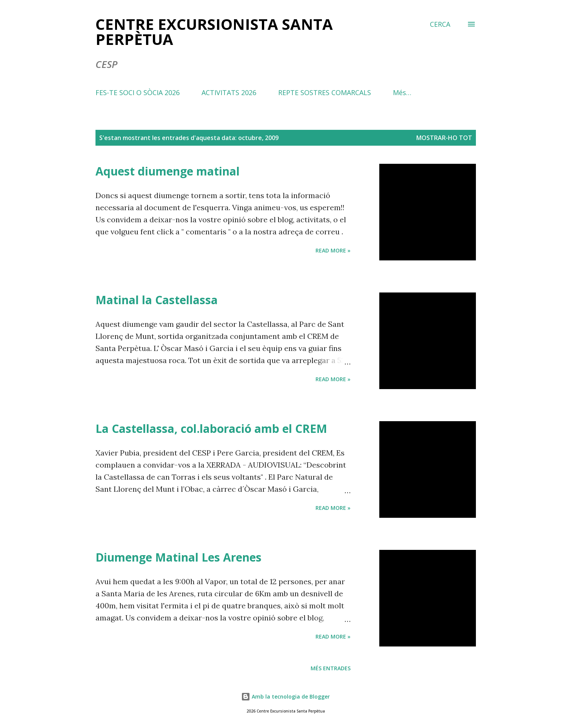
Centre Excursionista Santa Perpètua (214, 32)
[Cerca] (440, 24)
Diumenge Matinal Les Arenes (179, 557)
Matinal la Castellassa (157, 300)
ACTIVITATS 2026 (229, 92)
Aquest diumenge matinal (168, 171)
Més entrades (331, 668)
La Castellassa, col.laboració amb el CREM (211, 429)
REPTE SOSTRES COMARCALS (325, 92)
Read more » (333, 250)
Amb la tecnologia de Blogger (285, 696)
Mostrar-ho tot (444, 138)
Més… (402, 92)
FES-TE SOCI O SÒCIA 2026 (138, 92)
